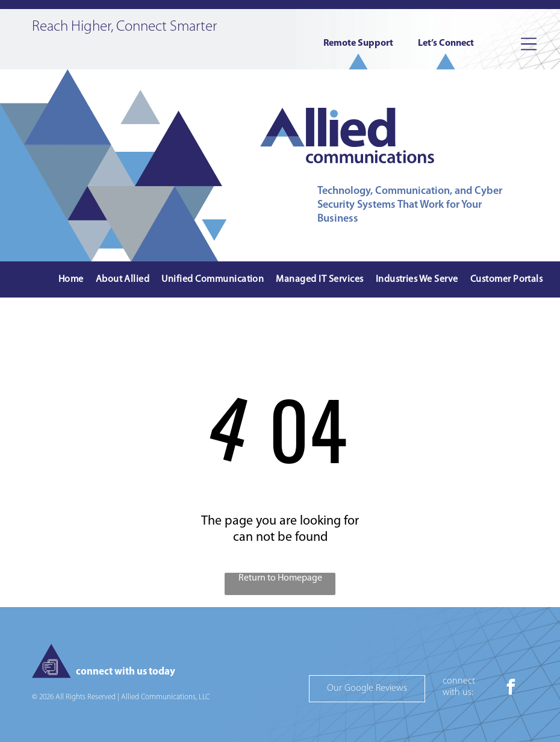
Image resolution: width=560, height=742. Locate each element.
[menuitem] (71, 280)
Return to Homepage (280, 578)
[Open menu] (529, 44)
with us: (458, 693)
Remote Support (358, 43)
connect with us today (126, 672)
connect (459, 681)
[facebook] (511, 689)
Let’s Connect (446, 43)
